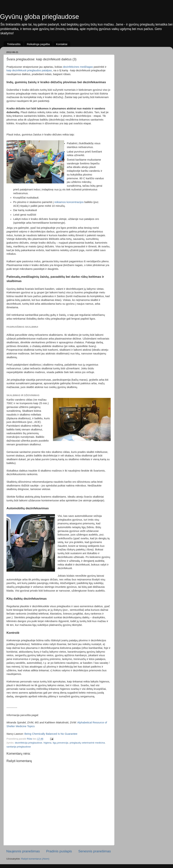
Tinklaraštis (14, 44)
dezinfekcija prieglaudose (29, 743)
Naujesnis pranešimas (23, 851)
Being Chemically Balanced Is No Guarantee (51, 734)
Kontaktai (62, 44)
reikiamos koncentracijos (69, 202)
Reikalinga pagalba (38, 44)
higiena (48, 743)
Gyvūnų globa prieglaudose (39, 17)
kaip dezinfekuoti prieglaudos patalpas (29, 70)
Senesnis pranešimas (95, 851)
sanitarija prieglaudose (19, 747)
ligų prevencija (61, 743)
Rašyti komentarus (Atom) (35, 859)
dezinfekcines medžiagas (78, 67)
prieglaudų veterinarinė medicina (87, 743)
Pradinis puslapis (59, 851)
